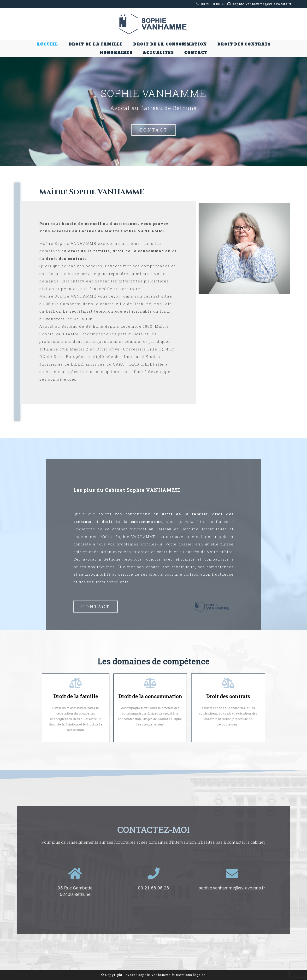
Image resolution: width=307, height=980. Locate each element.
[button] (154, 130)
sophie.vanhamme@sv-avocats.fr (232, 888)
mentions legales (191, 975)
